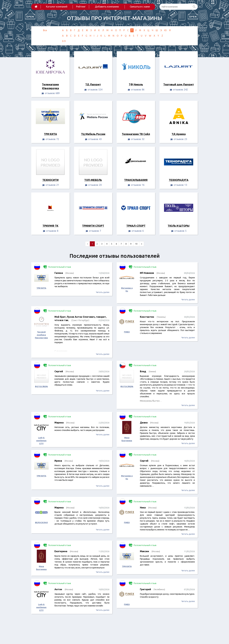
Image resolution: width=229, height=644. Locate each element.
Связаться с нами (140, 7)
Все (45, 30)
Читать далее (103, 292)
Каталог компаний (57, 7)
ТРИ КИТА (41, 288)
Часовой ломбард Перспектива (41, 335)
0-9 (64, 41)
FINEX (127, 332)
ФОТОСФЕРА (41, 386)
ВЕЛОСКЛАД (41, 522)
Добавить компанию (107, 7)
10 (136, 244)
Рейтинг (81, 7)
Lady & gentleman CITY (41, 441)
